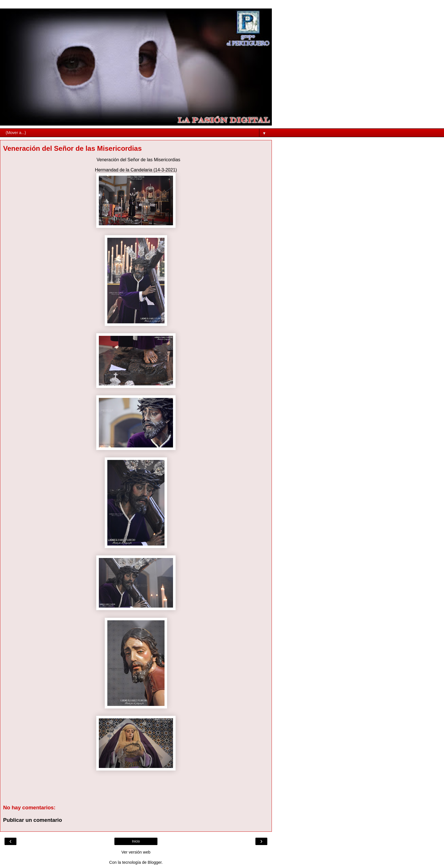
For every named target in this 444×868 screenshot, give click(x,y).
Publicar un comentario (33, 820)
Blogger (155, 862)
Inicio (136, 841)
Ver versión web (136, 852)
